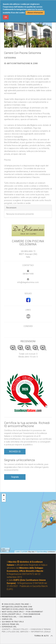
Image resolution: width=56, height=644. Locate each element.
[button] (9, 33)
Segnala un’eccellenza (20, 460)
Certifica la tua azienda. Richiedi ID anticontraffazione (27, 424)
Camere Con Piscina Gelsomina (28, 243)
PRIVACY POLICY (21, 629)
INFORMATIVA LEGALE (41, 632)
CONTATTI (6, 629)
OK (6, 17)
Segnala (15, 477)
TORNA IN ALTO (44, 636)
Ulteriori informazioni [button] (35, 13)
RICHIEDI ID (15, 452)
